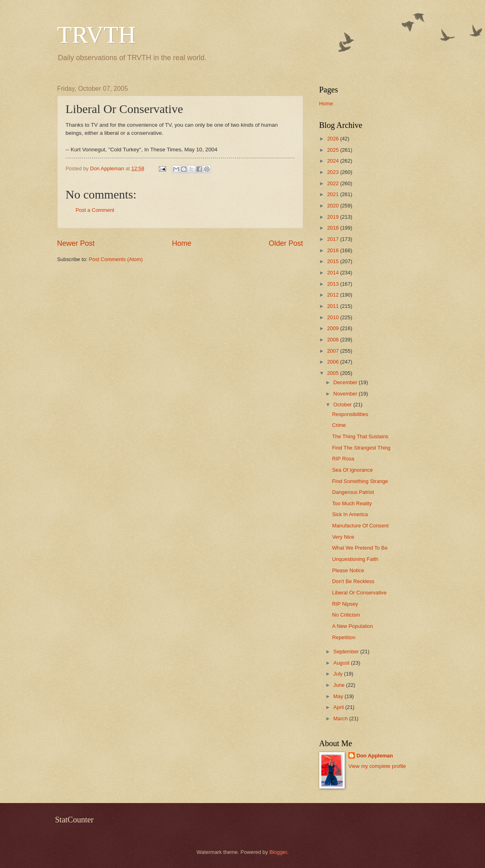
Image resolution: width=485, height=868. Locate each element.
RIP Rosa (343, 459)
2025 (333, 150)
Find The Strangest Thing (361, 448)
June (340, 685)
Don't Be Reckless (353, 581)
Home (181, 243)
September (347, 652)
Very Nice (343, 537)
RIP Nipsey (345, 604)
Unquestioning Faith (355, 559)
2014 (333, 273)
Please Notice (348, 570)
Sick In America (350, 514)
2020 (333, 206)
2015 (333, 261)
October (343, 405)
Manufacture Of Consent (360, 526)
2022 (333, 183)
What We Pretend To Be (360, 548)
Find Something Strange (360, 481)
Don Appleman (375, 756)
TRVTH (97, 35)
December (346, 382)
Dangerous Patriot (353, 492)
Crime (339, 425)
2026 (333, 139)
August (342, 663)
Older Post (286, 243)
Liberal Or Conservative (359, 593)
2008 (333, 340)
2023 (333, 172)
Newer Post (76, 243)
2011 (333, 306)
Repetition (344, 637)
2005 (333, 373)
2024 (333, 161)
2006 (333, 362)
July (339, 674)
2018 (333, 228)
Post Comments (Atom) (116, 259)
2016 (333, 250)
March (341, 718)
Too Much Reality (352, 503)
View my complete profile (377, 766)
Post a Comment (95, 210)
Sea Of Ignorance (353, 470)
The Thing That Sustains (360, 436)
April (339, 707)
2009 (333, 328)
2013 (333, 284)
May (339, 696)
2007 (333, 351)
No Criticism (346, 615)
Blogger (278, 852)
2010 (333, 317)
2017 (333, 239)
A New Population (353, 626)
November (346, 394)
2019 (333, 217)
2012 (333, 295)
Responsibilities (350, 414)
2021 (333, 194)
